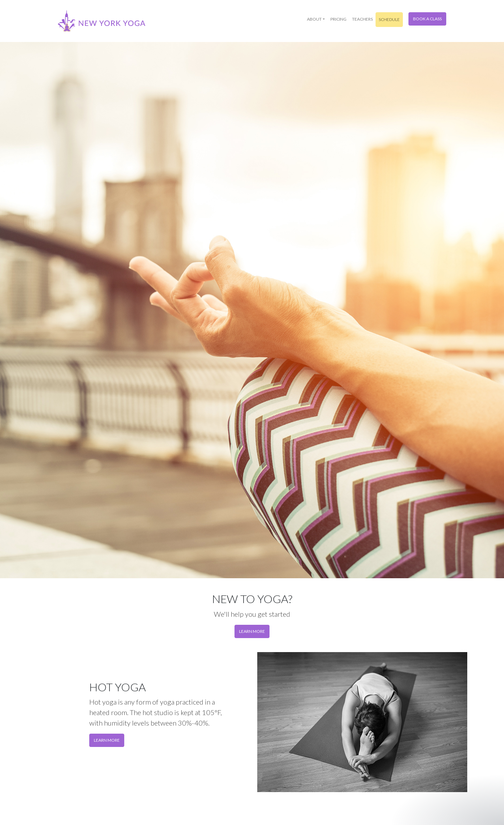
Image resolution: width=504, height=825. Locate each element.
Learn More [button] (107, 740)
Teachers (362, 19)
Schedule (389, 19)
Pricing (338, 19)
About (314, 19)
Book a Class (427, 19)
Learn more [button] (252, 631)
